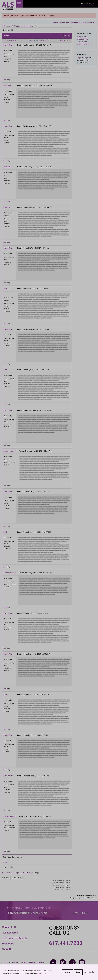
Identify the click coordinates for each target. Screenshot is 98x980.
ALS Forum (6, 26)
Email (40, 40)
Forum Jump (5, 878)
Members (76, 22)
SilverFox (7, 207)
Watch (32, 40)
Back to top (7, 80)
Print (47, 40)
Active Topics (65, 22)
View (66, 36)
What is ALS (9, 927)
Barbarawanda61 (10, 451)
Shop (23, 962)
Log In (43, 16)
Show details (89, 972)
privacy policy (42, 973)
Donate (40, 962)
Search (56, 22)
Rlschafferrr (8, 45)
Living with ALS (28, 26)
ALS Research (10, 933)
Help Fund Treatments (15, 938)
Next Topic (65, 40)
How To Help (88, 4)
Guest (5, 862)
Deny (78, 972)
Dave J (6, 289)
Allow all (68, 972)
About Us (7, 949)
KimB (5, 370)
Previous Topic (11, 40)
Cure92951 (8, 86)
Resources (8, 944)
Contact (6, 962)
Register (51, 16)
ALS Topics (16, 26)
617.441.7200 (66, 943)
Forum (15, 962)
